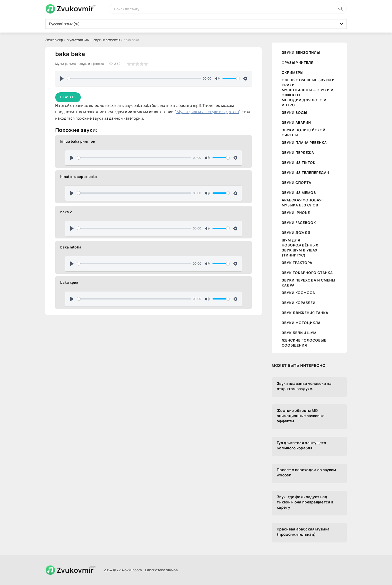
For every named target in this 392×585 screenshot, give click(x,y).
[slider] (134, 78)
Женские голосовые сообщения (304, 343)
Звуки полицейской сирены (304, 132)
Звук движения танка (305, 313)
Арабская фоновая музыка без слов (302, 203)
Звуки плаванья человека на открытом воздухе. (304, 386)
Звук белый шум (299, 333)
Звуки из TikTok (299, 163)
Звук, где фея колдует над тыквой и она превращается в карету (305, 502)
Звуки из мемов (299, 193)
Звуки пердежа (298, 153)
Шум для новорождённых (300, 243)
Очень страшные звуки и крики (308, 82)
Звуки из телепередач (305, 173)
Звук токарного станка (307, 273)
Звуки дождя (296, 233)
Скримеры (293, 72)
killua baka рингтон (78, 141)
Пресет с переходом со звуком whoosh (306, 472)
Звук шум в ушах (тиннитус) (300, 253)
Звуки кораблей (299, 303)
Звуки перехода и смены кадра (308, 283)
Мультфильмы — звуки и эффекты (93, 40)
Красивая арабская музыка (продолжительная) (303, 532)
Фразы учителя (298, 62)
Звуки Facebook (299, 223)
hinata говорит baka (79, 177)
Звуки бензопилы (301, 52)
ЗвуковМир (54, 40)
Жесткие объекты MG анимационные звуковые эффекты (301, 416)
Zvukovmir (75, 9)
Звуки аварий (296, 122)
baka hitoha (71, 247)
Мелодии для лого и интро (304, 102)
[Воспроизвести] (62, 79)
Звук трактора (297, 263)
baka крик (69, 282)
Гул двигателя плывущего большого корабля (301, 445)
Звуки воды (294, 112)
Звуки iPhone (296, 213)
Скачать (68, 97)
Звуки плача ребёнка (304, 142)
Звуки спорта (296, 183)
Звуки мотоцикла (301, 323)
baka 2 (66, 212)
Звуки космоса (298, 293)
